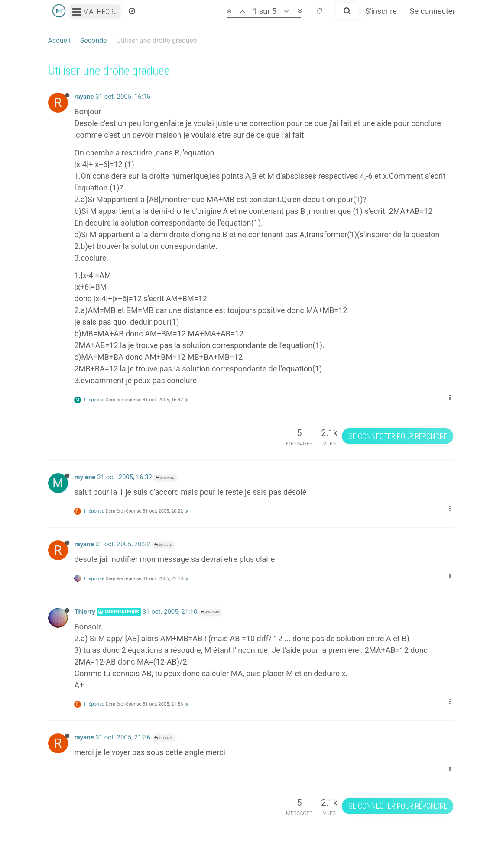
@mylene (163, 545)
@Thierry (164, 738)
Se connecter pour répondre (398, 436)
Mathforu (95, 11)
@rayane (165, 478)
